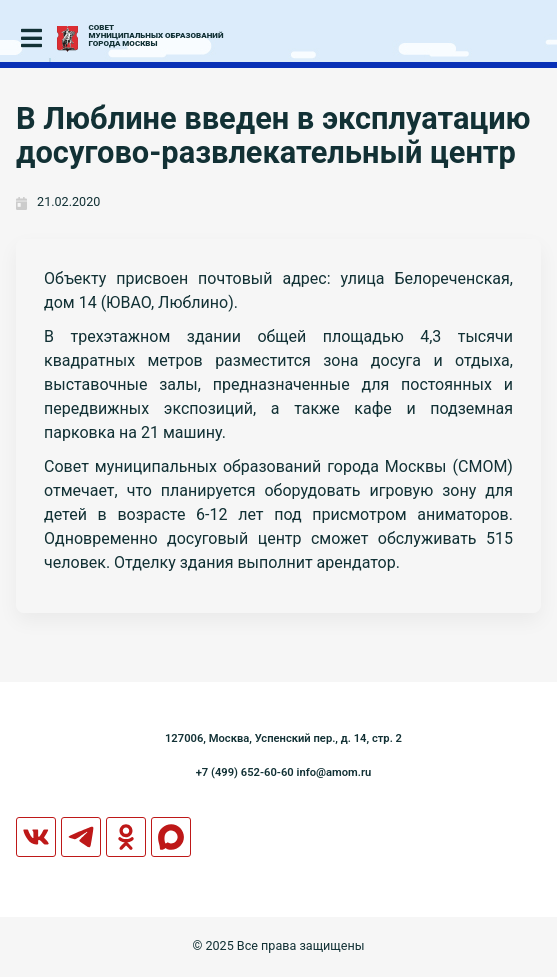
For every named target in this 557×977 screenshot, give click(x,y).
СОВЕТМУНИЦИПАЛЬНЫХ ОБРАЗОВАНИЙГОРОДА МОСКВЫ (156, 36)
